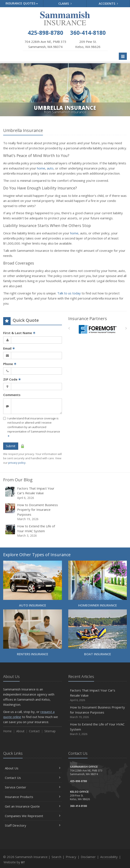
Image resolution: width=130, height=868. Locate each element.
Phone (10, 364)
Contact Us (33, 778)
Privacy (71, 857)
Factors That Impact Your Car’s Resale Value (33, 493)
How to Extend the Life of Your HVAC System (33, 531)
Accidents (108, 3)
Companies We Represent (33, 816)
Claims (65, 3)
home (41, 168)
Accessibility (109, 857)
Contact (34, 731)
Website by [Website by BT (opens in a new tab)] (14, 862)
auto (50, 168)
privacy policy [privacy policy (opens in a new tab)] (17, 463)
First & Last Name (19, 333)
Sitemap (50, 731)
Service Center (33, 787)
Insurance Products (33, 797)
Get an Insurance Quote (33, 806)
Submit (11, 446)
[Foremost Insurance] (98, 329)
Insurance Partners (88, 318)
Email (9, 348)
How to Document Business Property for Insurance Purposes (33, 512)
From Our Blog (18, 480)
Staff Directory (33, 825)
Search (56, 857)
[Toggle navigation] (123, 56)
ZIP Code (12, 379)
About (20, 731)
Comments (12, 395)
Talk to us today (69, 293)
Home (7, 731)
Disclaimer (88, 857)
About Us (33, 768)
